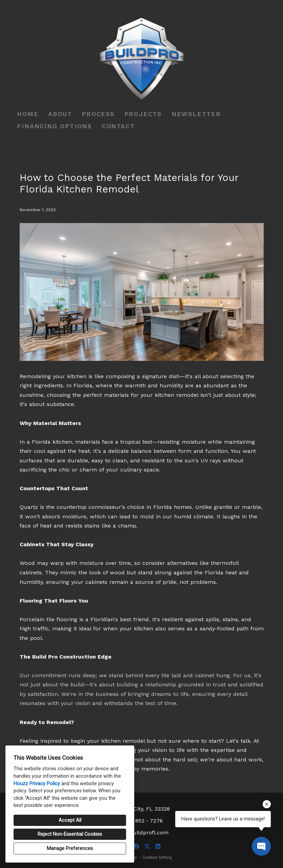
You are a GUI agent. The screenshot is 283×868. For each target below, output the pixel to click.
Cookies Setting (157, 857)
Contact (118, 126)
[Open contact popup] (261, 846)
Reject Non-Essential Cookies (70, 834)
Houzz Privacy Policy (37, 784)
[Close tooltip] (267, 804)
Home (28, 114)
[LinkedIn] (158, 846)
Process (98, 114)
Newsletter (196, 114)
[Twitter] (147, 846)
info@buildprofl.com (141, 833)
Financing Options (54, 126)
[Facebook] (136, 846)
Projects (143, 114)
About (60, 114)
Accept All (70, 820)
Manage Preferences (70, 848)
